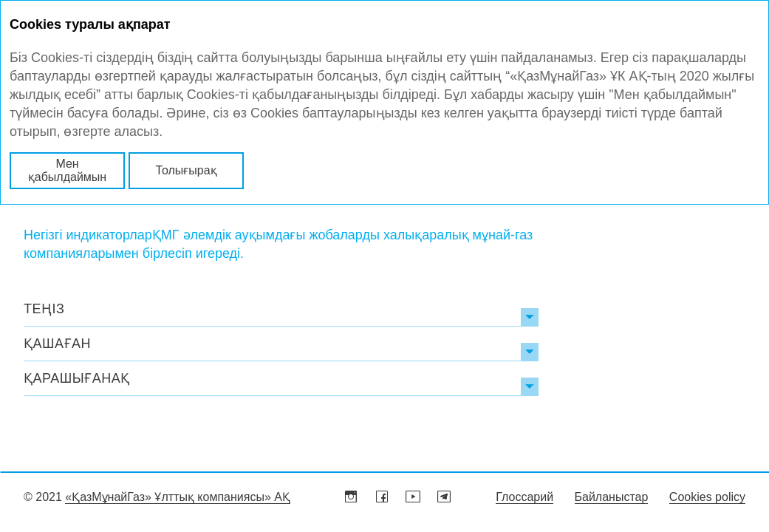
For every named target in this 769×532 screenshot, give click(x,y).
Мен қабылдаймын (67, 170)
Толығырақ (186, 170)
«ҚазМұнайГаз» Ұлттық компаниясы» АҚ (178, 497)
